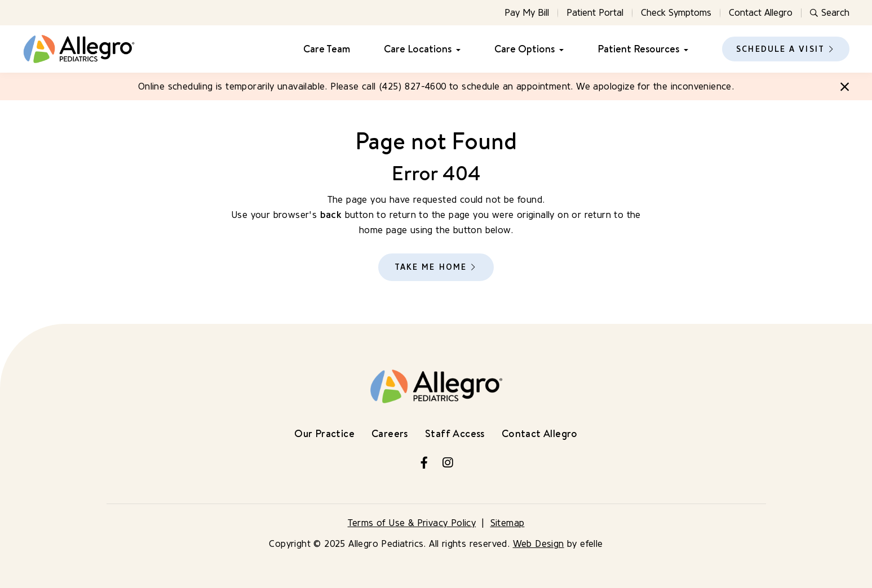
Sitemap (508, 523)
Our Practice (324, 433)
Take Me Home (431, 267)
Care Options (524, 49)
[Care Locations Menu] (456, 49)
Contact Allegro (761, 13)
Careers (390, 433)
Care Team (327, 49)
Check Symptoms (676, 13)
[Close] (845, 87)
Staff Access (455, 433)
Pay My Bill (527, 13)
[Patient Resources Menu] (684, 49)
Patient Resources (638, 49)
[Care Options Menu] (559, 49)
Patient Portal (595, 13)
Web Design (539, 544)
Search (830, 13)
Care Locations (418, 49)
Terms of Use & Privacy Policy (412, 523)
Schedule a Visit (780, 49)
